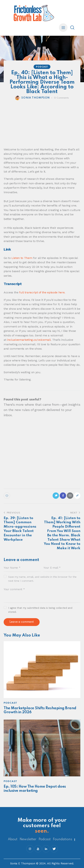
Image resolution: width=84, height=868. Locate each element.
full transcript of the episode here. (42, 292)
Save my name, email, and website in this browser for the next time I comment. (42, 579)
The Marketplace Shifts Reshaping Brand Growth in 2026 (40, 710)
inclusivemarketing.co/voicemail (29, 340)
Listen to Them (22, 258)
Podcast (42, 67)
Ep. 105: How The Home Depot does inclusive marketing (35, 789)
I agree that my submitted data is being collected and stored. (40, 610)
